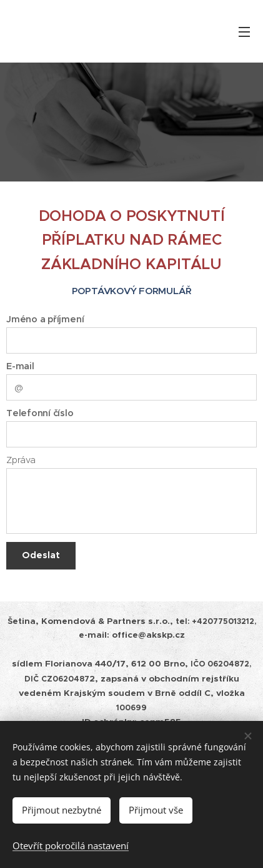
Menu (244, 32)
